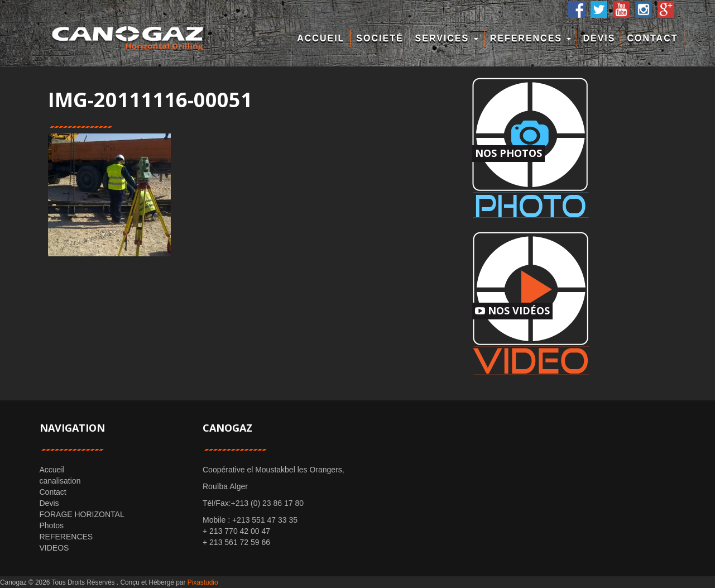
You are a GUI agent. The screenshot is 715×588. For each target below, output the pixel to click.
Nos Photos (508, 153)
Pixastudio (203, 582)
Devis (599, 38)
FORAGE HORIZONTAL (82, 514)
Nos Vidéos (512, 310)
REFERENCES (531, 38)
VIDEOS (54, 548)
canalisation (60, 481)
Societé (380, 38)
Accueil (321, 38)
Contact (652, 38)
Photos (52, 525)
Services (447, 38)
